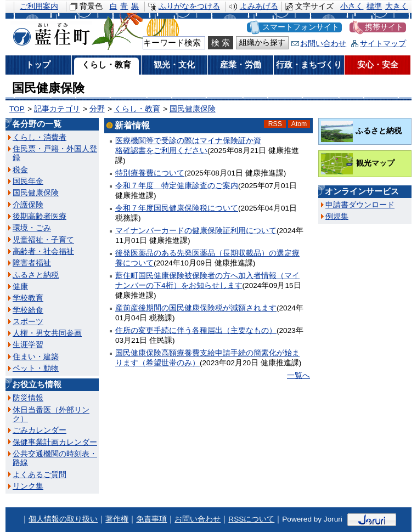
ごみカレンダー (40, 430)
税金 (20, 170)
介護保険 (28, 205)
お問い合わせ (323, 44)
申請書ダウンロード (360, 205)
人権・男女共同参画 (47, 333)
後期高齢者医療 (40, 216)
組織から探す (262, 43)
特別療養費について (150, 173)
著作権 (117, 519)
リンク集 (28, 486)
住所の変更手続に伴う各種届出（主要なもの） (196, 330)
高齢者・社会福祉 (43, 251)
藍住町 (49, 32)
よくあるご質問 (40, 475)
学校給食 (28, 310)
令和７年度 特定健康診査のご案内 (177, 186)
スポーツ (28, 322)
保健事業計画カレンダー (55, 442)
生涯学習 (28, 345)
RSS (275, 124)
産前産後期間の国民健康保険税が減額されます (196, 308)
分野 (97, 109)
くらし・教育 (137, 109)
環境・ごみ (32, 228)
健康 (20, 287)
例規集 (337, 216)
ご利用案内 (39, 6)
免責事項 (151, 519)
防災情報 (28, 398)
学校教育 (28, 298)
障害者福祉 (32, 263)
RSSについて (251, 519)
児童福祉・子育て (43, 240)
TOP (17, 109)
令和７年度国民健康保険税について (177, 208)
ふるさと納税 (36, 275)
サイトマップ (383, 44)
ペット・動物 (36, 368)
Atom (299, 124)
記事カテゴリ (57, 109)
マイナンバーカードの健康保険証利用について (196, 231)
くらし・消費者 (40, 137)
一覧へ (298, 375)
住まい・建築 (36, 357)
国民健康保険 (193, 109)
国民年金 (28, 181)
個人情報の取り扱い (63, 519)
